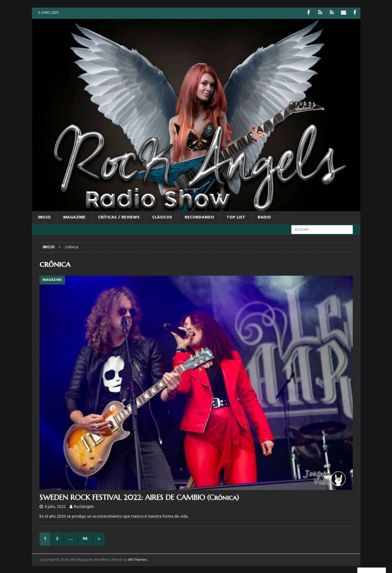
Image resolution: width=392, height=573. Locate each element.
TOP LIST (236, 217)
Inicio (44, 217)
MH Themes (138, 559)
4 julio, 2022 (55, 506)
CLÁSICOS (162, 217)
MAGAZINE (74, 217)
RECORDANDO (199, 217)
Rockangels (84, 506)
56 (85, 538)
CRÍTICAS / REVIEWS (119, 217)
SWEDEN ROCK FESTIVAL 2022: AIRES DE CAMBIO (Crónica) (139, 497)
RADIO (264, 217)
